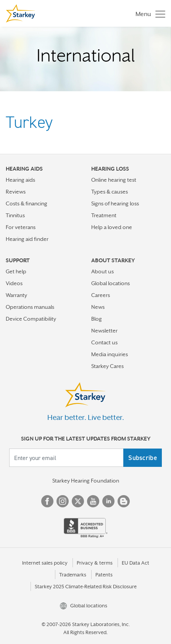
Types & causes (110, 192)
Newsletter (104, 331)
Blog (97, 319)
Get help (16, 271)
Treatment (104, 215)
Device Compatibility (31, 319)
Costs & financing (27, 203)
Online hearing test (114, 180)
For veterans (21, 227)
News (98, 307)
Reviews (16, 192)
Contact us (104, 342)
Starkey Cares (107, 366)
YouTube (93, 501)
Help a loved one (112, 227)
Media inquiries (110, 354)
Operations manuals (30, 307)
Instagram (63, 501)
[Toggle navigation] (148, 14)
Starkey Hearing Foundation (86, 481)
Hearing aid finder (27, 239)
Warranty (16, 295)
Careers (101, 295)
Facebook (47, 501)
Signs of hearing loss (115, 203)
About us (102, 271)
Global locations (111, 283)
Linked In (108, 501)
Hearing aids (20, 180)
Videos (14, 283)
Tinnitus (15, 215)
